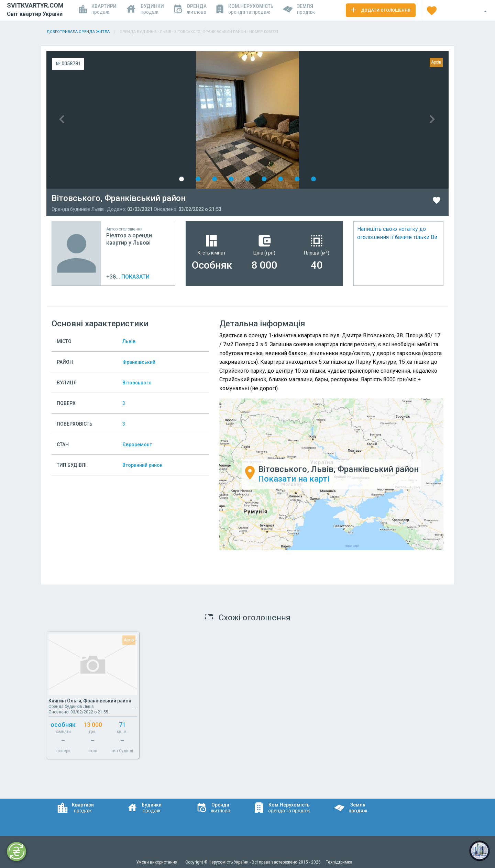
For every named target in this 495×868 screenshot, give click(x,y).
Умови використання (157, 862)
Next (348, 120)
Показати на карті (294, 479)
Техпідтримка (339, 862)
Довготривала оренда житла (78, 32)
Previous (147, 120)
